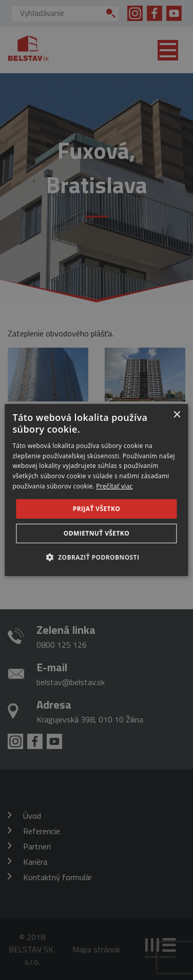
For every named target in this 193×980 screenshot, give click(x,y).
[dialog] (96, 490)
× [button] (177, 415)
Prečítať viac (114, 486)
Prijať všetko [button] (97, 509)
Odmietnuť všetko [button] (96, 533)
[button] (97, 557)
